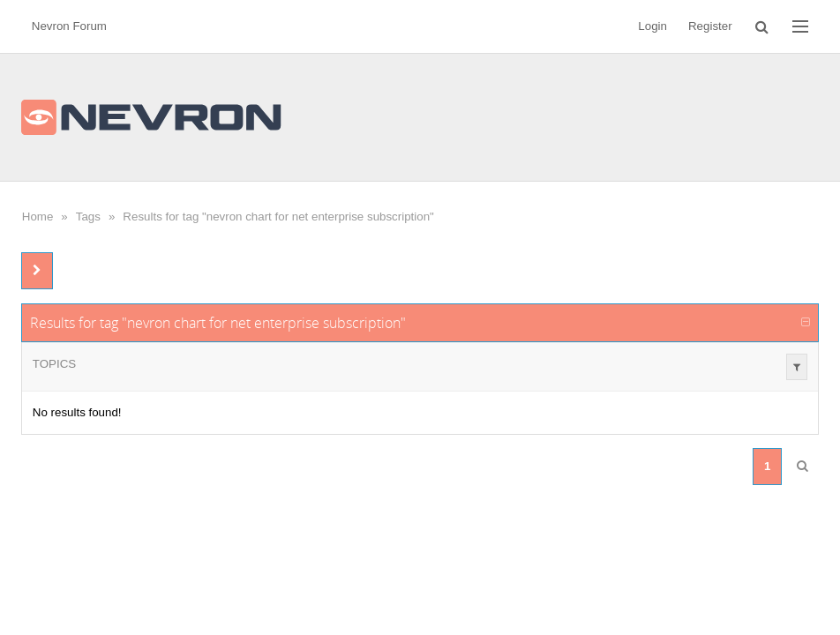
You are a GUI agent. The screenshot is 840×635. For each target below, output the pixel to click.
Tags (88, 217)
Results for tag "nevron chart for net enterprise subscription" (278, 217)
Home (38, 217)
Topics (54, 364)
